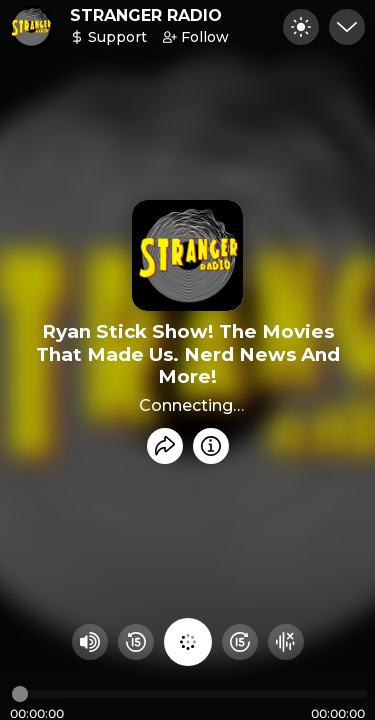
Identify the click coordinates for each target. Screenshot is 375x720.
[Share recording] (165, 446)
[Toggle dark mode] (301, 27)
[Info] (211, 446)
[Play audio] (188, 642)
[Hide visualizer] (286, 642)
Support (108, 37)
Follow (196, 37)
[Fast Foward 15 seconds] (240, 642)
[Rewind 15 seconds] (136, 642)
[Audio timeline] (189, 694)
